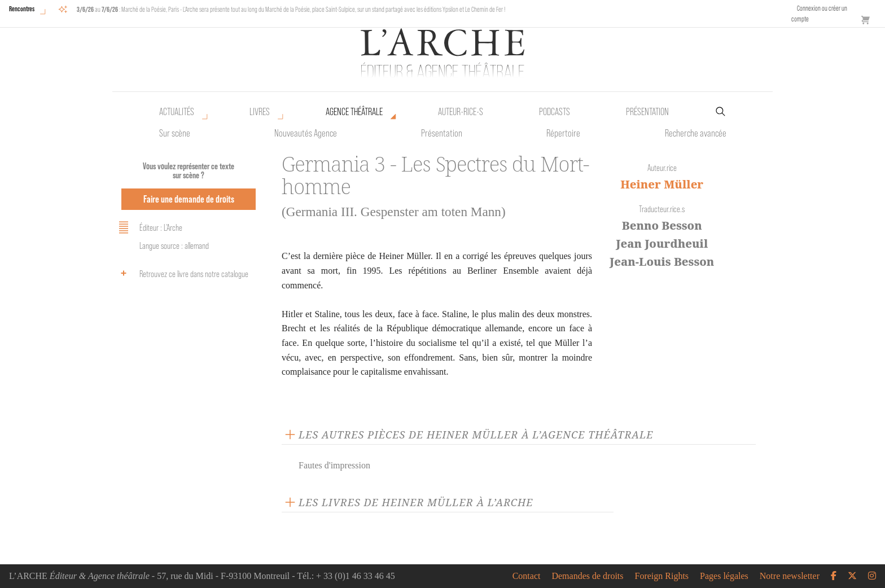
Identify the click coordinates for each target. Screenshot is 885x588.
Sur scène (175, 133)
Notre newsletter (790, 576)
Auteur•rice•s (461, 112)
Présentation (442, 133)
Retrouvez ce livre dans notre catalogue (182, 273)
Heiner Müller (662, 184)
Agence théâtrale (354, 112)
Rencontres (22, 9)
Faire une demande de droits (189, 199)
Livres (260, 112)
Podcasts (555, 112)
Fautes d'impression (334, 465)
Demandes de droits (587, 576)
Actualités (177, 112)
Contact (527, 576)
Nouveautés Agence (306, 133)
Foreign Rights (662, 576)
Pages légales (724, 576)
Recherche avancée (696, 133)
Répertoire (563, 133)
